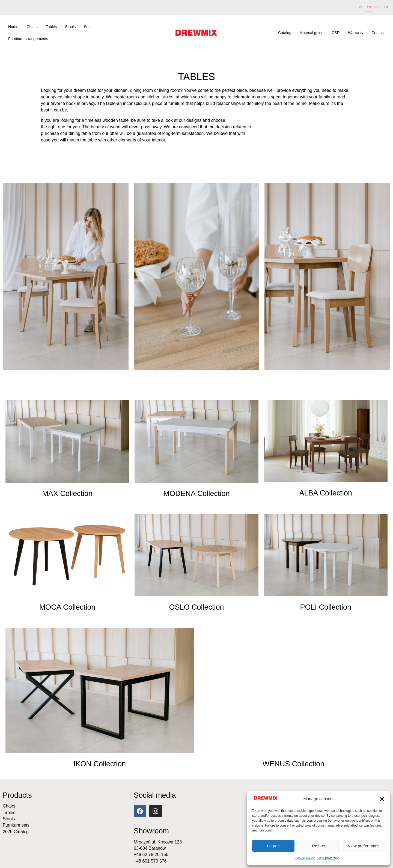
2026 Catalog (16, 832)
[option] (361, 8)
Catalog (285, 33)
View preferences (364, 846)
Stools (70, 27)
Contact (378, 33)
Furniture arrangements (28, 39)
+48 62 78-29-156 (151, 855)
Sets (88, 27)
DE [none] (377, 7)
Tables (51, 27)
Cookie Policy (305, 858)
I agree (273, 846)
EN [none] (369, 7)
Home (13, 27)
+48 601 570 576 (150, 861)
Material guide (311, 33)
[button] (382, 799)
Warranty (356, 33)
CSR (336, 33)
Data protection (328, 858)
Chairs (32, 27)
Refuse (318, 846)
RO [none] (386, 7)
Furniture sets (16, 825)
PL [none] (361, 7)
